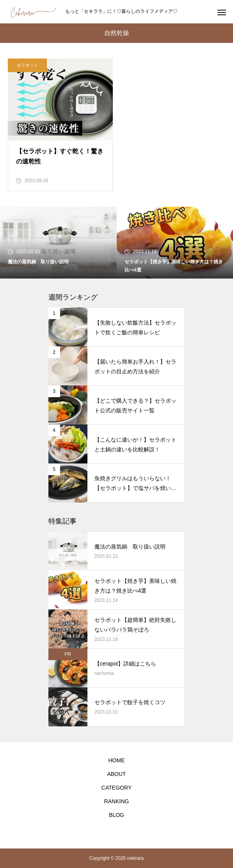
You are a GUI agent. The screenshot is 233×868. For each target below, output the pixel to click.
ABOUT (116, 774)
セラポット (28, 65)
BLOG (116, 815)
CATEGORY (116, 788)
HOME (117, 760)
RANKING (117, 801)
